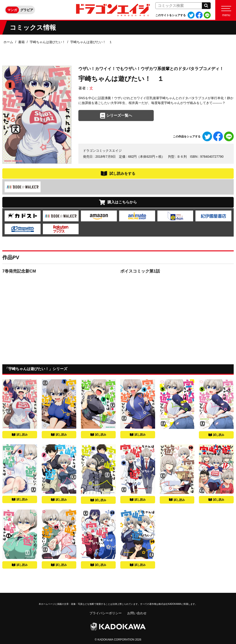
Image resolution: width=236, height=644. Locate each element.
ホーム (8, 42)
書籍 (21, 42)
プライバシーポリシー (106, 613)
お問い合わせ (137, 613)
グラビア (27, 10)
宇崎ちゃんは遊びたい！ (47, 42)
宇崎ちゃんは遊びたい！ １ (91, 42)
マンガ (12, 10)
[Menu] (226, 10)
